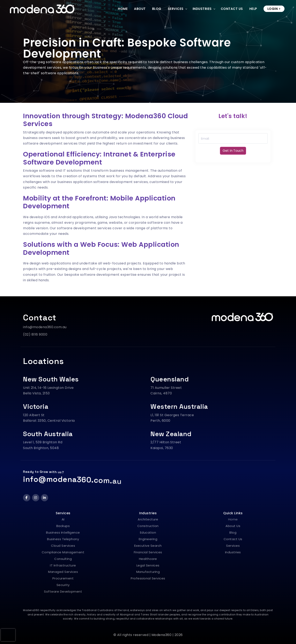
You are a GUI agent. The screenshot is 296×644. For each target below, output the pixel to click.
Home (123, 9)
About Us (233, 526)
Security (63, 585)
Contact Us (232, 9)
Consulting (63, 559)
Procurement (63, 578)
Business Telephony (63, 539)
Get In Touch (233, 151)
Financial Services (148, 552)
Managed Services (63, 572)
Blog (157, 9)
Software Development (63, 591)
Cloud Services (63, 546)
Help (253, 9)
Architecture (148, 519)
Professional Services (148, 578)
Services (176, 9)
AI (63, 519)
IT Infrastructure (63, 565)
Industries (202, 9)
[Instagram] (36, 498)
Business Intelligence (63, 532)
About (140, 9)
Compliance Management (63, 552)
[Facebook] (27, 498)
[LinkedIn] (45, 498)
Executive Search (148, 546)
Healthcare (148, 559)
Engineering (148, 539)
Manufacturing (148, 572)
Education (148, 532)
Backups (63, 526)
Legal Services (148, 565)
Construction (148, 526)
